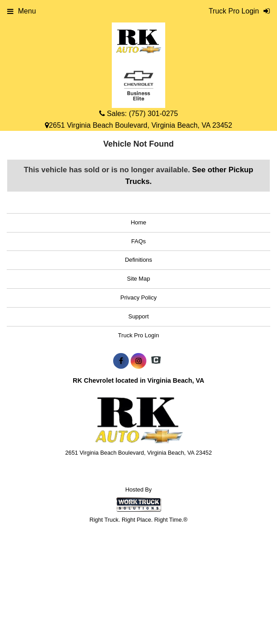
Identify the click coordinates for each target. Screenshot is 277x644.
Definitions (138, 260)
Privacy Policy (138, 297)
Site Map (138, 279)
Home (138, 222)
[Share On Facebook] (121, 361)
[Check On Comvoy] (156, 361)
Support (139, 316)
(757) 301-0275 (153, 114)
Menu (22, 11)
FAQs (138, 241)
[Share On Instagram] (138, 361)
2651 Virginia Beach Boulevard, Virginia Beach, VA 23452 (138, 125)
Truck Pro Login (138, 335)
